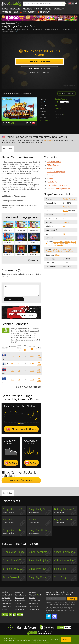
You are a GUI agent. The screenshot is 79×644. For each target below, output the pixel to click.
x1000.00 (58, 108)
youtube (7, 614)
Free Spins (60, 244)
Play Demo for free (39, 68)
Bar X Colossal (11, 577)
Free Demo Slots (7, 595)
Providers (27, 9)
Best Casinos (48, 140)
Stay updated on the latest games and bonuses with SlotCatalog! (60, 593)
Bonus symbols (70, 242)
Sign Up (72, 599)
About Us (32, 598)
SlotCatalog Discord (54, 615)
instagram (14, 614)
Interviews (32, 592)
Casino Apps (59, 9)
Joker (60, 251)
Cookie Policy (33, 606)
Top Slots (5, 592)
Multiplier (69, 244)
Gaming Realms (61, 99)
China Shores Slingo (65, 560)
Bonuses (38, 9)
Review (50, 168)
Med (56, 105)
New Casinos (20, 598)
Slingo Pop (60, 569)
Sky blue (72, 251)
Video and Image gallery (56, 172)
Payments (7, 12)
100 (64, 230)
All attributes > (45, 120)
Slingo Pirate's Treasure (15, 560)
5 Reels (58, 255)
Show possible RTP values (29, 315)
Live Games (15, 9)
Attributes (51, 179)
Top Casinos (19, 592)
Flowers (49, 251)
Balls (57, 249)
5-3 (64, 234)
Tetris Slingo (61, 577)
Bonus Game (58, 242)
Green (55, 251)
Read (16, 12)
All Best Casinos (53, 165)
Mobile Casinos (20, 601)
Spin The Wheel (57, 245)
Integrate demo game (69, 86)
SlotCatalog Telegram (48, 615)
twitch (18, 614)
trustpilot (22, 614)
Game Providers (7, 603)
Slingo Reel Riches (13, 530)
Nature (66, 251)
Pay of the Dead (63, 520)
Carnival (63, 249)
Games (5, 9)
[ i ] (64, 114)
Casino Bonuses (21, 595)
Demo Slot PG (20, 609)
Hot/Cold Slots (29, 12)
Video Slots (67, 207)
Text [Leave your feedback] (21, 290)
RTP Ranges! (64, 102)
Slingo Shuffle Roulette (40, 530)
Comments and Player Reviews (59, 189)
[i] (13, 349)
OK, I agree (66, 640)
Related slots (52, 182)
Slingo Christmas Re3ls (66, 552)
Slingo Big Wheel (38, 577)
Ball (53, 249)
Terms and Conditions (36, 601)
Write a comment (67, 93)
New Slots (5, 609)
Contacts (18, 603)
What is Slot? (35, 595)
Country (50, 175)
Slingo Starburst (38, 552)
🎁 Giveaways (44, 12)
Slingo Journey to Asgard (15, 569)
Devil (69, 249)
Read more (55, 640)
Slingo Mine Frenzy (14, 552)
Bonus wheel (51, 244)
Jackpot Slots (6, 598)
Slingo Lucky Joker (39, 560)
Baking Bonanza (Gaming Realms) (66, 509)
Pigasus (33, 520)
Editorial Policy (34, 609)
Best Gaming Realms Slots (57, 185)
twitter (11, 614)
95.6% (57, 102)
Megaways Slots (7, 601)
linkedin (3, 614)
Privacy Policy (33, 603)
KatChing (8, 520)
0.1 (64, 226)
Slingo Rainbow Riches (15, 509)
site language (69, 3)
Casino (48, 9)
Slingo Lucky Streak (40, 509)
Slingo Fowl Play (38, 569)
